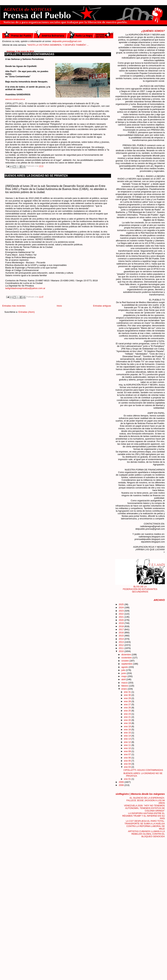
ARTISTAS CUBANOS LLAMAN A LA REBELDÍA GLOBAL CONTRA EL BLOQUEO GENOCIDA (146, 834)
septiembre (127, 664)
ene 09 (128, 751)
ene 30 (128, 695)
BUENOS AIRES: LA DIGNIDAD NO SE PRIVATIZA (36, 176)
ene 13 (128, 739)
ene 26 (128, 708)
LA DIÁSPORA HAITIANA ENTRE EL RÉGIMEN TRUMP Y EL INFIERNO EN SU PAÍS (144, 816)
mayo (124, 676)
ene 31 (128, 692)
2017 (121, 629)
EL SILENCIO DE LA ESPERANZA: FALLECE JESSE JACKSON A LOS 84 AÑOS (146, 800)
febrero (125, 686)
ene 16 (128, 730)
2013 (121, 642)
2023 (121, 611)
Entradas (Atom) (27, 312)
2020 (121, 620)
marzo (125, 683)
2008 (121, 785)
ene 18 (128, 726)
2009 (121, 782)
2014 (121, 639)
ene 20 (128, 720)
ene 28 (128, 701)
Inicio (59, 306)
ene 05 (128, 761)
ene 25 (128, 711)
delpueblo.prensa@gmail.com (67, 41)
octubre (125, 661)
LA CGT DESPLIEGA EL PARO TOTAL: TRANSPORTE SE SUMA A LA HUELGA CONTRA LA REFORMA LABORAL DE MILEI (145, 825)
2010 (121, 651)
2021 (121, 617)
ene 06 (128, 758)
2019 (121, 623)
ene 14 (128, 736)
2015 (121, 636)
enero (125, 689)
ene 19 (128, 723)
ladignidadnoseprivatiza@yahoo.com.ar (25, 288)
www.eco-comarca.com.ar (15, 99)
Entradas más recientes (14, 306)
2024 (121, 607)
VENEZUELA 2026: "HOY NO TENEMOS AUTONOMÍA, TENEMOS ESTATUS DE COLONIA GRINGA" (144, 808)
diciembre (126, 655)
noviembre (127, 658)
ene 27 (128, 704)
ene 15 (128, 733)
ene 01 (128, 779)
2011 (121, 648)
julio (124, 670)
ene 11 (128, 745)
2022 (121, 614)
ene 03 (128, 767)
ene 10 (128, 748)
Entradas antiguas (102, 306)
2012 (121, 645)
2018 (121, 626)
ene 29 (128, 698)
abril (124, 679)
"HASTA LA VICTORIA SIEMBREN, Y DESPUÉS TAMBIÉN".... (70, 45)
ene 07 (128, 754)
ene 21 (128, 717)
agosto (125, 667)
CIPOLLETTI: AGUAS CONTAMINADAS (30, 54)
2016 (121, 633)
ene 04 (128, 764)
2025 (121, 604)
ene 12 (128, 742)
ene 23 (128, 714)
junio (124, 673)
